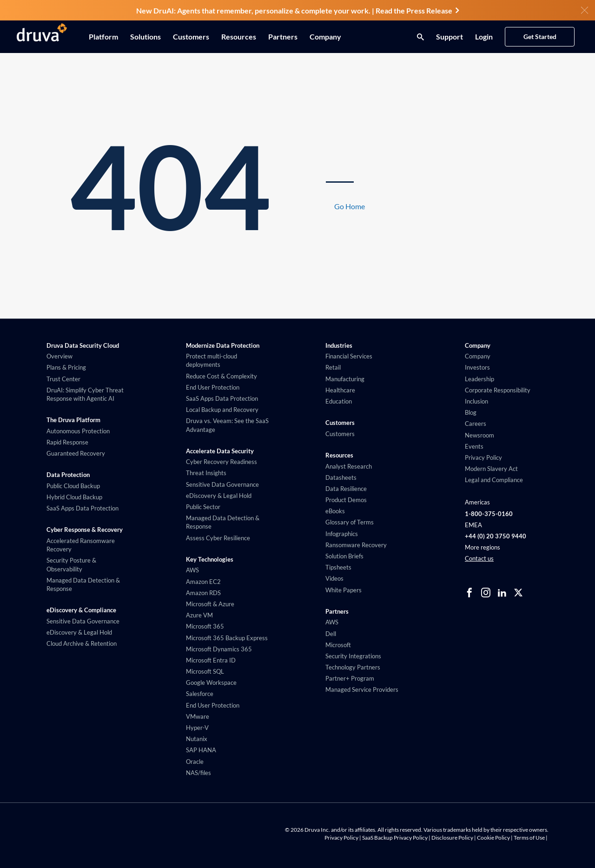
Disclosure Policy (452, 838)
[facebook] (469, 593)
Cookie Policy (493, 838)
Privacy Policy (341, 838)
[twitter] (518, 593)
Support (450, 36)
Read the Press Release (417, 10)
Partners (283, 36)
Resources (239, 36)
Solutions (145, 36)
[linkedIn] (502, 593)
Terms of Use (529, 838)
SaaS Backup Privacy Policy (395, 838)
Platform (103, 36)
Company (325, 36)
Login (484, 36)
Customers (191, 36)
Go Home (350, 206)
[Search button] (418, 37)
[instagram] (486, 593)
